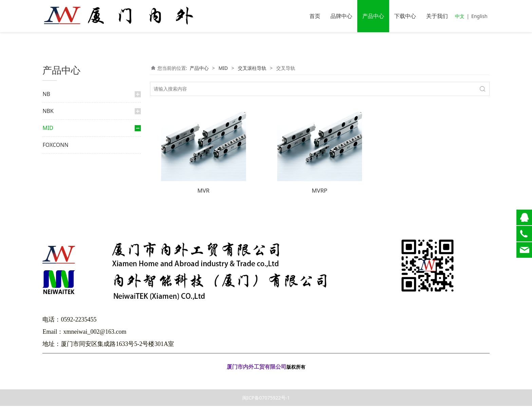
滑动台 (62, 170)
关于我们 (437, 16)
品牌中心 (341, 16)
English (479, 16)
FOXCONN (55, 212)
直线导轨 (59, 194)
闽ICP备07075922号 (266, 379)
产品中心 (373, 16)
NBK (48, 111)
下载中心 (405, 16)
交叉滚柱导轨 (67, 146)
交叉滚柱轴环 (63, 182)
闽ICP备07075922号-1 (266, 400)
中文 (460, 16)
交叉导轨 (68, 159)
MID (48, 128)
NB (46, 94)
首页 (315, 16)
